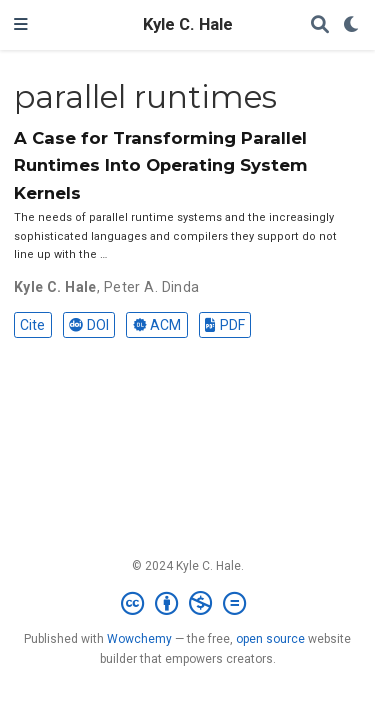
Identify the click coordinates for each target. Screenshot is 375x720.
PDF (224, 325)
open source (270, 639)
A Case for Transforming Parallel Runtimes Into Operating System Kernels (161, 165)
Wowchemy (139, 639)
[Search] (320, 25)
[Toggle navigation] (21, 25)
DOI (88, 325)
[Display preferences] (352, 25)
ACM (157, 325)
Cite (32, 325)
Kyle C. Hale (188, 24)
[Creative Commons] (187, 604)
